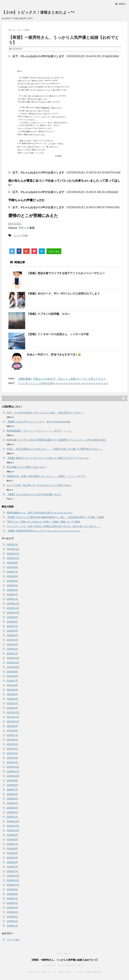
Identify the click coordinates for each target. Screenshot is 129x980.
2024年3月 (12, 590)
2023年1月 (12, 653)
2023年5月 (12, 635)
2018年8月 (12, 894)
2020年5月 (12, 799)
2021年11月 (13, 717)
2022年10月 (13, 667)
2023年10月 (13, 613)
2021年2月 (12, 758)
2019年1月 (12, 871)
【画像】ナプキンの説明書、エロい (48, 314)
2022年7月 (12, 681)
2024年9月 (12, 563)
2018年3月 (12, 917)
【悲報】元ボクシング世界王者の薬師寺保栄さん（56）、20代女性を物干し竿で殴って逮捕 (55, 517)
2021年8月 (12, 731)
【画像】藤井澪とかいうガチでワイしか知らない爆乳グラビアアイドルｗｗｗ (48, 458)
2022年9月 (12, 672)
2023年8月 (12, 622)
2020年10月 (13, 776)
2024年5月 (12, 581)
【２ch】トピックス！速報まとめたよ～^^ (38, 12)
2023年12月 (13, 604)
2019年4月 (12, 858)
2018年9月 (12, 889)
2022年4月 (12, 694)
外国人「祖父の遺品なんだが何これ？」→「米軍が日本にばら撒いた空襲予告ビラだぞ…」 (55, 449)
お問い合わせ (64, 953)
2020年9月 (12, 781)
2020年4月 (12, 803)
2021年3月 (12, 753)
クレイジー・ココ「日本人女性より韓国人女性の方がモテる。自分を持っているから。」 (54, 526)
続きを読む (15, 224)
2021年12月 (13, 712)
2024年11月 (13, 554)
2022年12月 (13, 658)
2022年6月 (12, 685)
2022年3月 (12, 699)
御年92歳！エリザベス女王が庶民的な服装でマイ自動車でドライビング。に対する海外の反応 (56, 440)
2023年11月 (13, 608)
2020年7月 (12, 790)
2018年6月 (12, 903)
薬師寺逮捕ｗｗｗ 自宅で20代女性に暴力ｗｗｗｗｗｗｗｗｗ (40, 513)
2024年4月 (12, 585)
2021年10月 (13, 722)
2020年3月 (12, 808)
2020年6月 (12, 794)
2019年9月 (12, 835)
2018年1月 (12, 926)
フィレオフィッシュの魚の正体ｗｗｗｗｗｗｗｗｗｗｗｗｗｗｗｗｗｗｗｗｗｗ (63, 383)
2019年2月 (12, 867)
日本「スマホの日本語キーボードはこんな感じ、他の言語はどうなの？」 (46, 413)
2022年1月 (12, 708)
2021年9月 (12, 726)
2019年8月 (12, 839)
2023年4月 (12, 640)
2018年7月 (12, 898)
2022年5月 (12, 690)
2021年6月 (12, 740)
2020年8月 (12, 785)
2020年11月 (13, 771)
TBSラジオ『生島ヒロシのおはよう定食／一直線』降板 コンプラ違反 (43, 522)
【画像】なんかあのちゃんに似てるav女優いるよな (34, 494)
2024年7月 (12, 572)
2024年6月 (12, 576)
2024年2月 (12, 594)
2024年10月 (13, 558)
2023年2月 (12, 649)
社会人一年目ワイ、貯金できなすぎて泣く (54, 355)
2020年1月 (12, 817)
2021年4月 (12, 749)
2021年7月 (12, 735)
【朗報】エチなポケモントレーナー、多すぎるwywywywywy (39, 422)
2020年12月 (13, 767)
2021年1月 (12, 762)
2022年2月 (12, 703)
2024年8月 (12, 567)
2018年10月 (13, 885)
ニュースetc (21, 235)
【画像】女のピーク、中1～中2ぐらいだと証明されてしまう (63, 294)
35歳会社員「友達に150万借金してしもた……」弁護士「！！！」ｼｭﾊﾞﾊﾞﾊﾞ (46, 476)
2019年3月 (12, 862)
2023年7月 (12, 626)
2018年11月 (13, 880)
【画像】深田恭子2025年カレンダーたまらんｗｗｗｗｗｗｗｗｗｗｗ (43, 531)
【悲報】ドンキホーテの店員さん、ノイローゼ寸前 (58, 334)
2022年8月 (12, 676)
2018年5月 (12, 908)
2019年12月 (13, 821)
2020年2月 (12, 812)
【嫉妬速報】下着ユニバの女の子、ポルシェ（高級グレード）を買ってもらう (62, 379)
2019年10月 (13, 830)
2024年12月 (13, 549)
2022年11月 (13, 663)
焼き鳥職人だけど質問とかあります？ (27, 467)
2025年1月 (12, 545)
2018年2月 (12, 921)
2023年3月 (12, 644)
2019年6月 (12, 849)
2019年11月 (13, 826)
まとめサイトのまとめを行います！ (64, 965)
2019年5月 (12, 853)
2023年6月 (12, 631)
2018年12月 (13, 876)
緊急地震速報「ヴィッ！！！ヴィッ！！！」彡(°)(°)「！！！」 (40, 431)
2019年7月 (12, 844)
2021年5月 (12, 744)
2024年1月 (12, 599)
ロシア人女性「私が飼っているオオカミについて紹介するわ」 (40, 485)
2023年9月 (12, 617)
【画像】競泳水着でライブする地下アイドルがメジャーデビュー (66, 273)
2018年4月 (12, 912)
